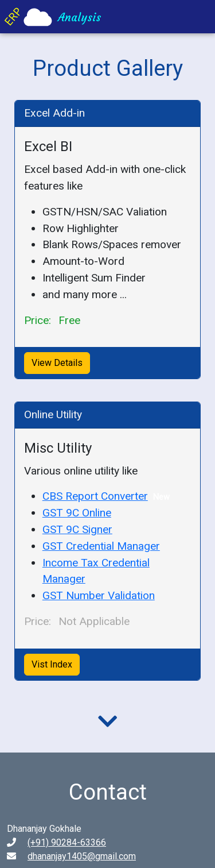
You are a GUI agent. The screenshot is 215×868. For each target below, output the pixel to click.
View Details (57, 363)
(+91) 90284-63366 (67, 842)
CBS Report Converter (95, 496)
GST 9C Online (77, 513)
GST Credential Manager (101, 546)
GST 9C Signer (77, 529)
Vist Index (52, 664)
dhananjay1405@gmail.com (82, 856)
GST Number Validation (99, 595)
